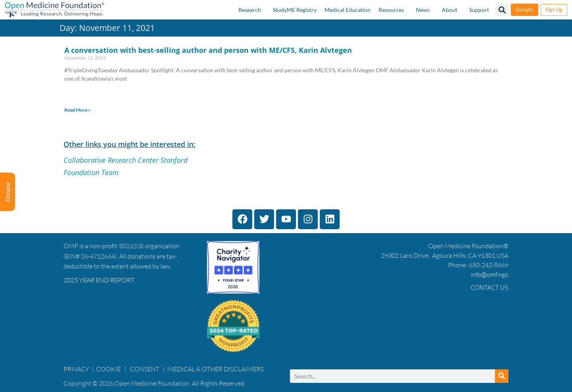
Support (479, 10)
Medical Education (348, 10)
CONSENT (145, 369)
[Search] (502, 376)
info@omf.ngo (490, 274)
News (423, 10)
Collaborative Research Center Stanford (126, 160)
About (449, 10)
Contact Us (490, 288)
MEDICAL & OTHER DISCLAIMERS (215, 369)
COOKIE (109, 369)
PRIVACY (76, 369)
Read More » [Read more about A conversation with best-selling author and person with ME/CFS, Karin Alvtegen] (77, 110)
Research (250, 10)
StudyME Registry (295, 10)
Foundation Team (91, 172)
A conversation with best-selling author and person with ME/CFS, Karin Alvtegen (208, 50)
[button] (502, 10)
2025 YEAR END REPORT (99, 280)
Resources (391, 10)
